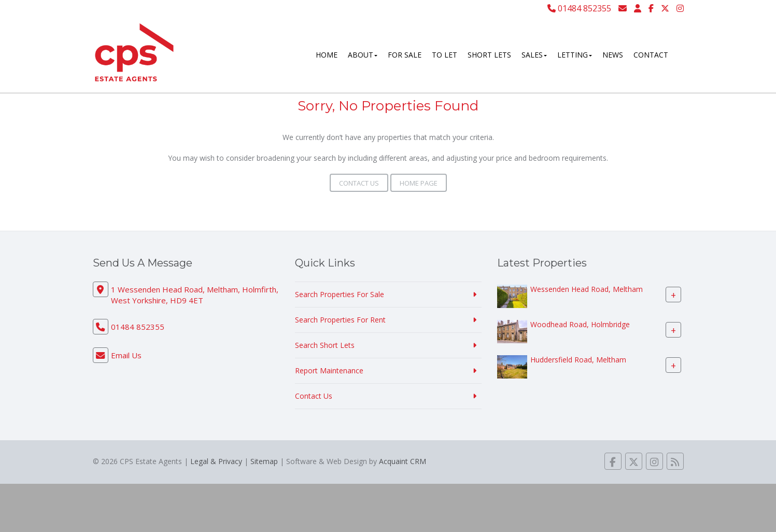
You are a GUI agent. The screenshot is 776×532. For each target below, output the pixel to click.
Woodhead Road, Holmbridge (580, 324)
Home (327, 55)
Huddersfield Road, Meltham (578, 360)
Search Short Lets (325, 345)
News (613, 55)
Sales (534, 55)
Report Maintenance (329, 370)
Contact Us (359, 183)
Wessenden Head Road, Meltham (587, 289)
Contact (651, 55)
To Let (445, 55)
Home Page (419, 183)
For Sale (405, 55)
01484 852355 (579, 8)
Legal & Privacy (216, 461)
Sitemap (264, 461)
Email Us (126, 355)
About (363, 55)
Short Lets (489, 55)
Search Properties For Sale (340, 294)
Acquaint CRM (403, 461)
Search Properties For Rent (340, 320)
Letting (575, 55)
